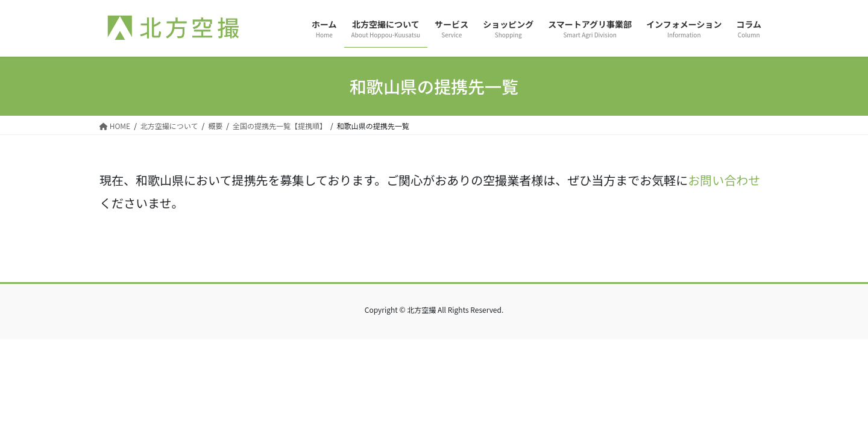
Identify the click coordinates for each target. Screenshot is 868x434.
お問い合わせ (724, 180)
